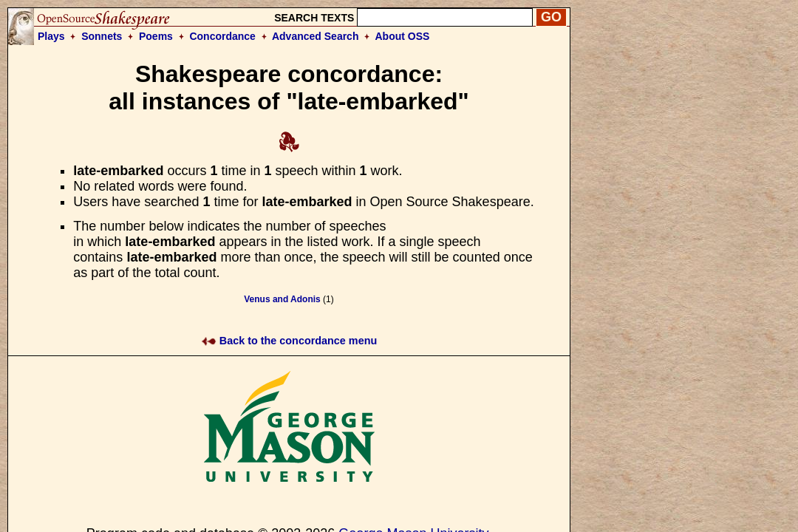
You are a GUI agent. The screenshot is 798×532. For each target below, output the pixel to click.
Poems (156, 36)
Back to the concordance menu (289, 341)
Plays (51, 36)
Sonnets (102, 36)
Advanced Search (316, 36)
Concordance (222, 36)
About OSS (403, 36)
